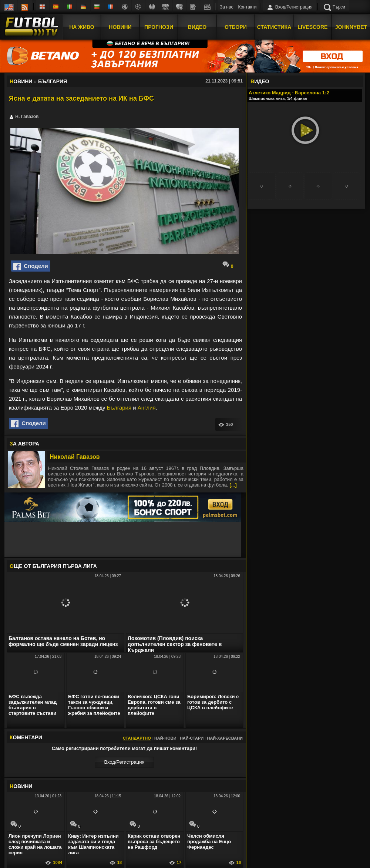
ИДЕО (260, 81)
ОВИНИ (21, 786)
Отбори (236, 27)
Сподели (31, 266)
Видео (197, 27)
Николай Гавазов (75, 457)
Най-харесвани (225, 738)
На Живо (82, 27)
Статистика (274, 27)
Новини (120, 27)
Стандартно (137, 738)
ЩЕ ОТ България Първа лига (53, 566)
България (119, 408)
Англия (147, 408)
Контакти (248, 7)
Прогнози (159, 27)
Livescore (313, 27)
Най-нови (165, 738)
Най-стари (192, 738)
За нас (227, 7)
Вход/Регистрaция (124, 762)
